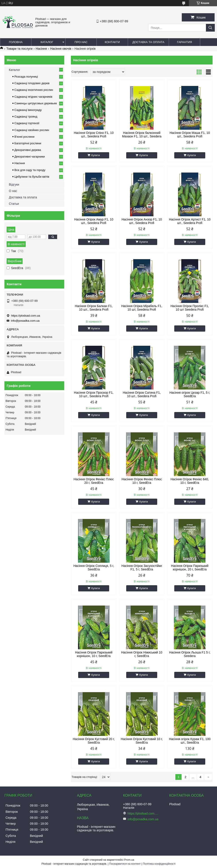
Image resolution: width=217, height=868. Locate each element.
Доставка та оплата (148, 42)
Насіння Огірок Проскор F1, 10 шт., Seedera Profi (94, 394)
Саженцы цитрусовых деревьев (36, 103)
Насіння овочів (61, 49)
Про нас (81, 42)
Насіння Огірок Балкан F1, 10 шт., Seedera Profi (94, 308)
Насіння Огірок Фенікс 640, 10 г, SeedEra (190, 481)
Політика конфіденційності (159, 864)
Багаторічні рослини (28, 143)
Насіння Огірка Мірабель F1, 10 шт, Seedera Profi (142, 308)
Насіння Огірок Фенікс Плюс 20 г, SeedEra (94, 481)
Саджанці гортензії (27, 123)
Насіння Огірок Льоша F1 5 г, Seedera (190, 654)
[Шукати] (210, 28)
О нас (13, 191)
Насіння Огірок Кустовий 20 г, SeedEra (94, 741)
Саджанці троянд (26, 117)
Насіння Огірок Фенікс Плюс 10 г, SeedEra (142, 481)
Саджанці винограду (28, 110)
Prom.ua (129, 860)
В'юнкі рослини (24, 137)
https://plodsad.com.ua (26, 316)
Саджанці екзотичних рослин (34, 90)
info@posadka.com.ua (25, 321)
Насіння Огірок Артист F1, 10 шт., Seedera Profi (190, 221)
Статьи (14, 204)
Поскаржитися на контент (125, 864)
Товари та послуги (19, 49)
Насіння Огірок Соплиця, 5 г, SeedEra (94, 568)
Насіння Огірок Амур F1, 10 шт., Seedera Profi (94, 221)
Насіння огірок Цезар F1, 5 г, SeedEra (190, 394)
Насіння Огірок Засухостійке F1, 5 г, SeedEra (142, 568)
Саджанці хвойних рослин (32, 130)
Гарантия (185, 42)
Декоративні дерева (28, 150)
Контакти (112, 42)
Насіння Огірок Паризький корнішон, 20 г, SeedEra (190, 568)
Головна (16, 42)
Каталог (47, 42)
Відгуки (14, 184)
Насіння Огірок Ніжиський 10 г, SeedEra (142, 654)
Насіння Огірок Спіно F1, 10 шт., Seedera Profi (94, 135)
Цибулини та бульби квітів (32, 177)
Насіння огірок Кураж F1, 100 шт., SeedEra (190, 741)
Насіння (41, 49)
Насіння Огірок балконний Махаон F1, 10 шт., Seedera (142, 135)
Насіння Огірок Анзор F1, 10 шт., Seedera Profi (142, 221)
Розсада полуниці (26, 77)
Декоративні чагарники (30, 157)
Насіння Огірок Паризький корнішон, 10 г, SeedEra (94, 654)
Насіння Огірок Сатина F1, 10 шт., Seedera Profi (142, 394)
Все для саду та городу (30, 170)
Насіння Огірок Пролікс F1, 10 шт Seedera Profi (190, 308)
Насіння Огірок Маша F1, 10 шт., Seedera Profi (190, 135)
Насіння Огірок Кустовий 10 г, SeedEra (142, 741)
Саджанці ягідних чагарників (33, 97)
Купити (95, 155)
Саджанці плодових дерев (32, 83)
